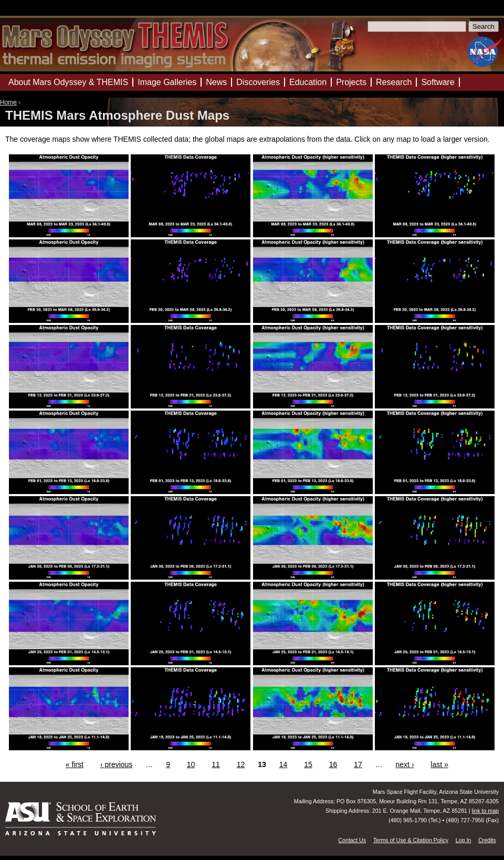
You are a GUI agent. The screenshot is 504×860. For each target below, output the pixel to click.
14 (283, 764)
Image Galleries (167, 82)
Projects (351, 82)
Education (308, 82)
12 (241, 764)
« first (75, 764)
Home (8, 102)
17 (358, 764)
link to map (485, 811)
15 (308, 764)
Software (438, 82)
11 (216, 764)
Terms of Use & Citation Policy (411, 840)
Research (394, 82)
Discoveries (258, 82)
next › (405, 764)
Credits (487, 840)
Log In (464, 840)
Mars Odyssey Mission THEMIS (31, 13)
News (216, 82)
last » (439, 764)
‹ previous (116, 764)
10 (191, 764)
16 (333, 764)
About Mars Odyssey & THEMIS (68, 82)
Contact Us (352, 840)
